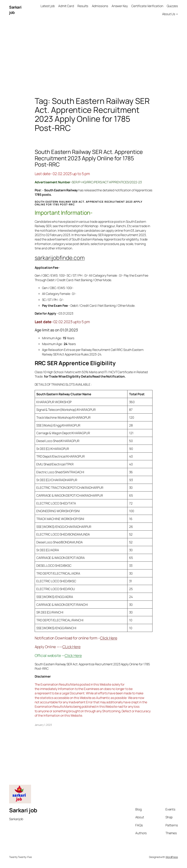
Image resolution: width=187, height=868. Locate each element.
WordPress (172, 857)
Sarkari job (23, 810)
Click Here (109, 638)
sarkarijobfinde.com (60, 258)
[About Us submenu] (177, 14)
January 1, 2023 (43, 725)
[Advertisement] (93, 58)
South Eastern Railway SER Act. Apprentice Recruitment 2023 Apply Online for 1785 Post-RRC (89, 158)
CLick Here (71, 647)
